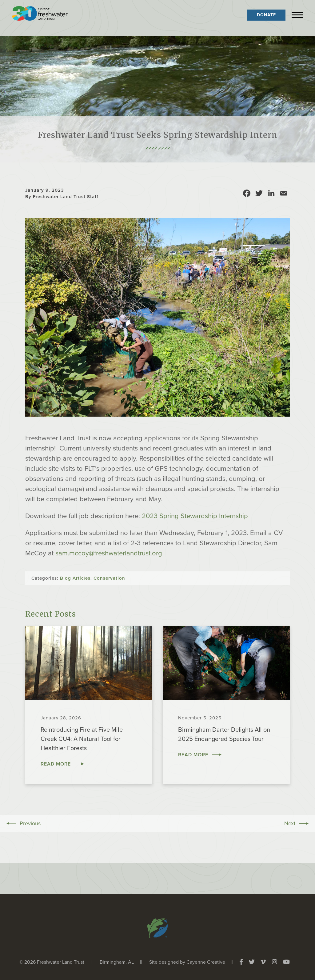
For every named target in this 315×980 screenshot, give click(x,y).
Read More (56, 764)
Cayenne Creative (206, 962)
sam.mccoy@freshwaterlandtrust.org (109, 553)
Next (290, 823)
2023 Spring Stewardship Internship (195, 516)
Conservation (109, 578)
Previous (30, 823)
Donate (266, 15)
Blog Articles (75, 578)
